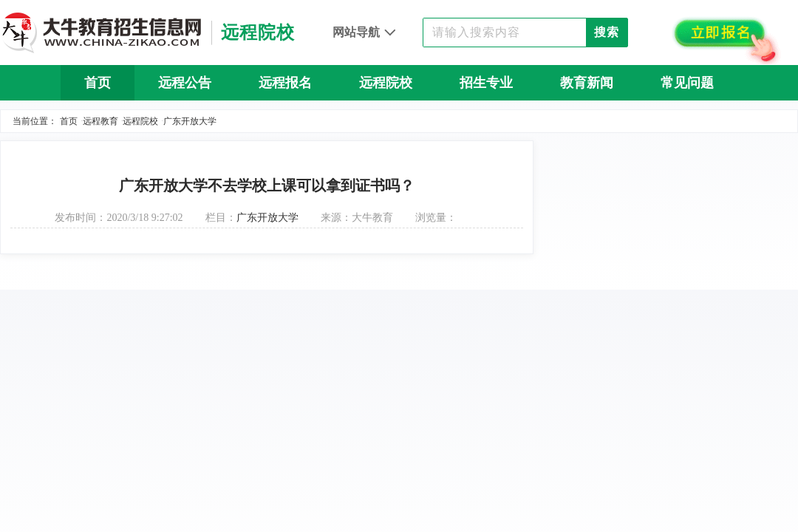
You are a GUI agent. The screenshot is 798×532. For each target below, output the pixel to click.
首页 (98, 83)
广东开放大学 (190, 121)
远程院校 (386, 83)
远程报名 (285, 83)
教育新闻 (587, 83)
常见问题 (687, 83)
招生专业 (486, 83)
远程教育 (100, 121)
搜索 (607, 32)
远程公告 (185, 83)
